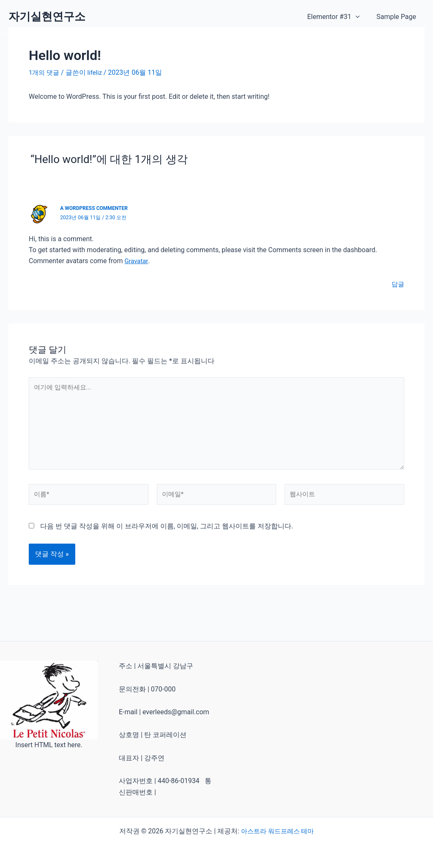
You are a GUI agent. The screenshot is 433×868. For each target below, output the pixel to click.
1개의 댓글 (45, 72)
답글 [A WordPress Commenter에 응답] (397, 284)
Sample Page (398, 17)
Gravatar (137, 261)
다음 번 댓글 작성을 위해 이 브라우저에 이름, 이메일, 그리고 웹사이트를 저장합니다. (167, 535)
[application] (361, 17)
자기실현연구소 (47, 16)
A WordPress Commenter (97, 208)
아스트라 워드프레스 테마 (277, 831)
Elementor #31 (338, 17)
